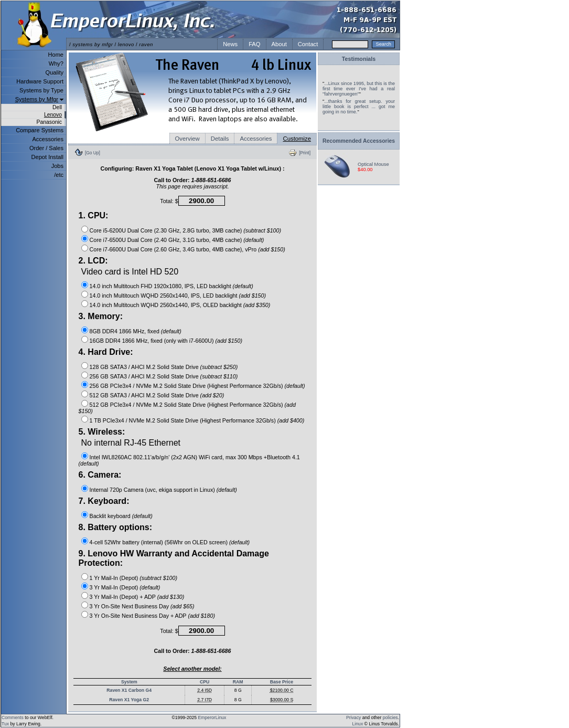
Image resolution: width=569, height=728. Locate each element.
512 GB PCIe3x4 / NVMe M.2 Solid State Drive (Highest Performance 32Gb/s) (186, 405)
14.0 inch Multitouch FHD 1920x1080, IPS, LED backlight (160, 286)
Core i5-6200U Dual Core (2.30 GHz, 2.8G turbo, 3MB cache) (166, 230)
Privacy (353, 718)
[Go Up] (93, 153)
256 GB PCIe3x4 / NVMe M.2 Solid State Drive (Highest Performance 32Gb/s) (186, 386)
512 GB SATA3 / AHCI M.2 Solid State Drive (144, 395)
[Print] (305, 153)
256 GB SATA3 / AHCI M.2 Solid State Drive (144, 376)
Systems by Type (41, 90)
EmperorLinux (212, 718)
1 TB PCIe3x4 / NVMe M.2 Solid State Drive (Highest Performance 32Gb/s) (183, 420)
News (230, 44)
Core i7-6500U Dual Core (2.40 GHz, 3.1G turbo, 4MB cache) (166, 240)
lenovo (126, 44)
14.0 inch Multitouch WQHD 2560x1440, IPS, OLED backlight (166, 305)
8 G (238, 690)
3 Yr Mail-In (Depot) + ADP (123, 597)
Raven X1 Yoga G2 (129, 700)
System (129, 682)
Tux (5, 724)
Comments (13, 718)
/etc (59, 175)
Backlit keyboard (110, 516)
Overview (187, 139)
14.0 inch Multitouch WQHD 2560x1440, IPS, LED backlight (164, 296)
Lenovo (53, 115)
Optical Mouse (373, 164)
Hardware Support (40, 81)
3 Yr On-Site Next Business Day (129, 606)
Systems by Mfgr (37, 99)
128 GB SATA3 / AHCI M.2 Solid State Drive (144, 367)
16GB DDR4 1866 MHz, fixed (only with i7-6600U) (152, 341)
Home (56, 55)
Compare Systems (40, 130)
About (279, 44)
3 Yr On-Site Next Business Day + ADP (138, 616)
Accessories (48, 139)
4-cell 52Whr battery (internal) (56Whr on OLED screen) (159, 542)
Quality (55, 72)
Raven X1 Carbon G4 (129, 690)
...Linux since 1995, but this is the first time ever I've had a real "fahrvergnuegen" (359, 89)
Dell (57, 107)
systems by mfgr (93, 44)
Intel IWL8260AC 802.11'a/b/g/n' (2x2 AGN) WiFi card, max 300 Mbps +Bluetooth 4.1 (195, 457)
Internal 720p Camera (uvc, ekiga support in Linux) (152, 490)
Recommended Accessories (359, 141)
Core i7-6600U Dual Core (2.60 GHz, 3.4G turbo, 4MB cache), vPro (173, 249)
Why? (56, 64)
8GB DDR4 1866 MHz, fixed (125, 331)
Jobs (57, 166)
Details (220, 139)
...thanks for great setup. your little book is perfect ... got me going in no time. (359, 107)
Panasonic (49, 122)
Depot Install (47, 157)
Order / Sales (46, 148)
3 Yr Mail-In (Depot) (114, 587)
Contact (308, 44)
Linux (358, 724)
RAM (238, 682)
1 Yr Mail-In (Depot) (114, 578)
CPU (205, 682)
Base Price (282, 682)
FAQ (254, 44)
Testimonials (359, 59)
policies (390, 718)
